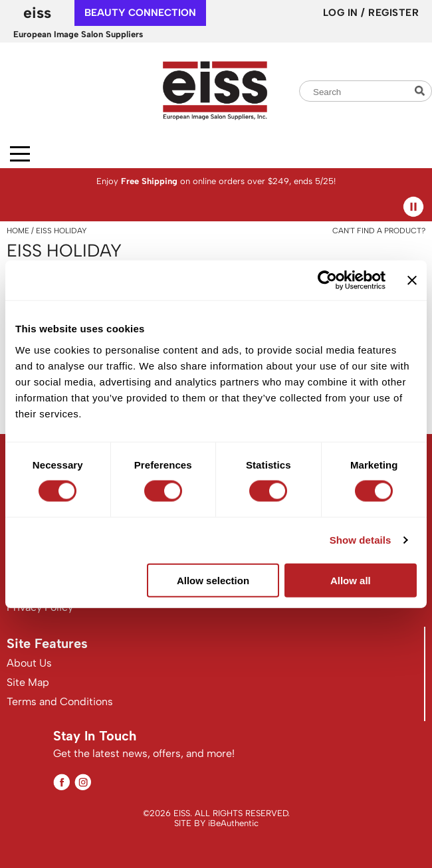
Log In (342, 13)
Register (393, 13)
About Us (29, 663)
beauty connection (140, 13)
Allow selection (213, 580)
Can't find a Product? (379, 231)
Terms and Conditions (60, 702)
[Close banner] (412, 280)
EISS (37, 13)
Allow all (351, 580)
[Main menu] (20, 154)
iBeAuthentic (233, 823)
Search (421, 91)
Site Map (28, 682)
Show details (361, 540)
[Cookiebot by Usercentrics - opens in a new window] (327, 280)
